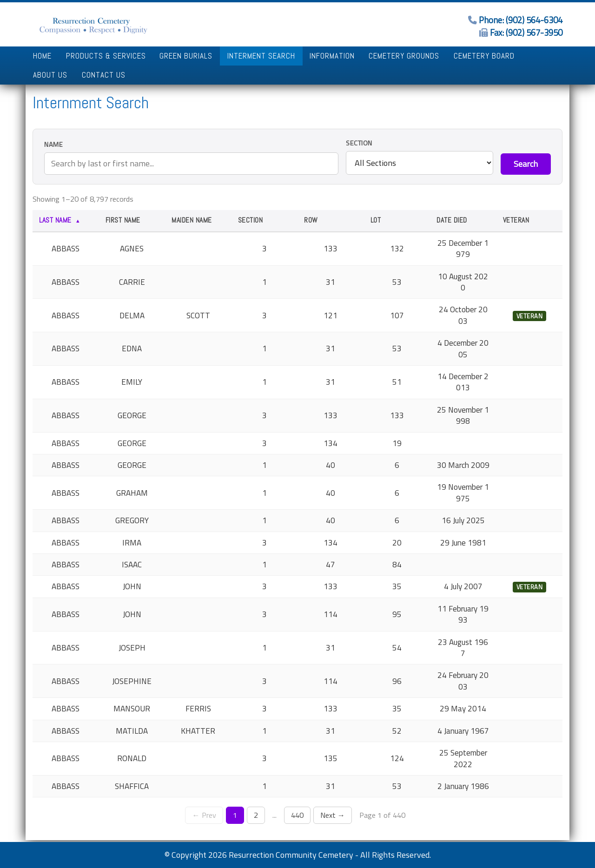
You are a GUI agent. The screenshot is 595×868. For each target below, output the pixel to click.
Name (53, 145)
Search (526, 164)
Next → (333, 815)
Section (359, 143)
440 (297, 815)
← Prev (204, 815)
